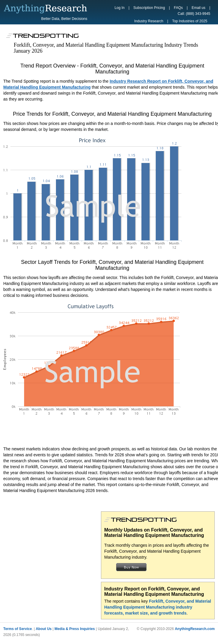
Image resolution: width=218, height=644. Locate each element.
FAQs (178, 8)
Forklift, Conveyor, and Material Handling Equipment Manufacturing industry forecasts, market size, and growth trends (158, 607)
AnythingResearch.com (195, 629)
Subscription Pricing (149, 8)
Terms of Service (18, 629)
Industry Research (149, 21)
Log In (120, 8)
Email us (199, 8)
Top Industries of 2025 (190, 21)
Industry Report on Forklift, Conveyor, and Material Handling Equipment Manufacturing (154, 591)
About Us (44, 629)
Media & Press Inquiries (75, 629)
